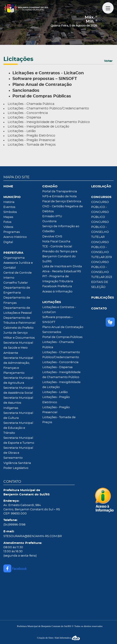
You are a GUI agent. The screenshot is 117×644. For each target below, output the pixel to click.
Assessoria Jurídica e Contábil (18, 265)
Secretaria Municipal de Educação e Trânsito (18, 428)
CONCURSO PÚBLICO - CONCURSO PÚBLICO (100, 210)
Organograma (14, 258)
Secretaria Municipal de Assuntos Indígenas (18, 403)
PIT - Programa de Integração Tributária (58, 279)
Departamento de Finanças (17, 300)
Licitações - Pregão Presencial (31, 140)
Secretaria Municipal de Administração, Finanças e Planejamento (18, 365)
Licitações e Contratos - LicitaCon (59, 310)
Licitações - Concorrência (28, 113)
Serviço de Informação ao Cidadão (61, 229)
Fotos (7, 222)
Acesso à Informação (57, 292)
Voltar (108, 61)
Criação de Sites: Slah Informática (59, 638)
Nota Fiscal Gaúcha (56, 242)
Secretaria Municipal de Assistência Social (18, 390)
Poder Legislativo (16, 468)
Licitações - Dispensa (24, 118)
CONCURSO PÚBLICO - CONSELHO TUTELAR (100, 230)
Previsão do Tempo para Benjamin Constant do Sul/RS (60, 257)
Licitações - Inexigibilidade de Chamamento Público (49, 122)
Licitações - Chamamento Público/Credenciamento (48, 109)
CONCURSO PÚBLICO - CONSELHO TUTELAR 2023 (102, 270)
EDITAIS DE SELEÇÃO (100, 285)
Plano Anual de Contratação (63, 327)
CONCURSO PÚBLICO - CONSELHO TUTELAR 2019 (101, 250)
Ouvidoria (49, 221)
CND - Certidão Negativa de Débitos (63, 209)
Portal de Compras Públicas (62, 337)
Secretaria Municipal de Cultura (18, 416)
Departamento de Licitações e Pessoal (18, 310)
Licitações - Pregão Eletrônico (31, 136)
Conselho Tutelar (16, 283)
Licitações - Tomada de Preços (32, 145)
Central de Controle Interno (18, 275)
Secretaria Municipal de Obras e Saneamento (18, 453)
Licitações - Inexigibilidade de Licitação (38, 127)
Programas (12, 232)
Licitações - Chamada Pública (31, 104)
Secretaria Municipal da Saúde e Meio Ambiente (18, 348)
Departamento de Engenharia (17, 290)
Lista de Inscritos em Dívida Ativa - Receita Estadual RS (62, 269)
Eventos (9, 207)
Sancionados (52, 332)
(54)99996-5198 (14, 525)
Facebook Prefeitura (57, 286)
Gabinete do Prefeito (18, 328)
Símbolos (10, 212)
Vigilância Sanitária (17, 463)
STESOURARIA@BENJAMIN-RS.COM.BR (33, 536)
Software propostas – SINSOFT (57, 320)
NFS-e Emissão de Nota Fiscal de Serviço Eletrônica (62, 199)
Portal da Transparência (60, 192)
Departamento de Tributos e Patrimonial (19, 320)
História (9, 202)
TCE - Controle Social (57, 247)
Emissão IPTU (52, 216)
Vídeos (8, 227)
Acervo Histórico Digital (15, 240)
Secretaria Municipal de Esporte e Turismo (19, 440)
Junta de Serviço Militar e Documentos (19, 335)
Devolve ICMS (52, 237)
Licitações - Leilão (22, 131)
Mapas (8, 217)
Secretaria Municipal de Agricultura (18, 380)
